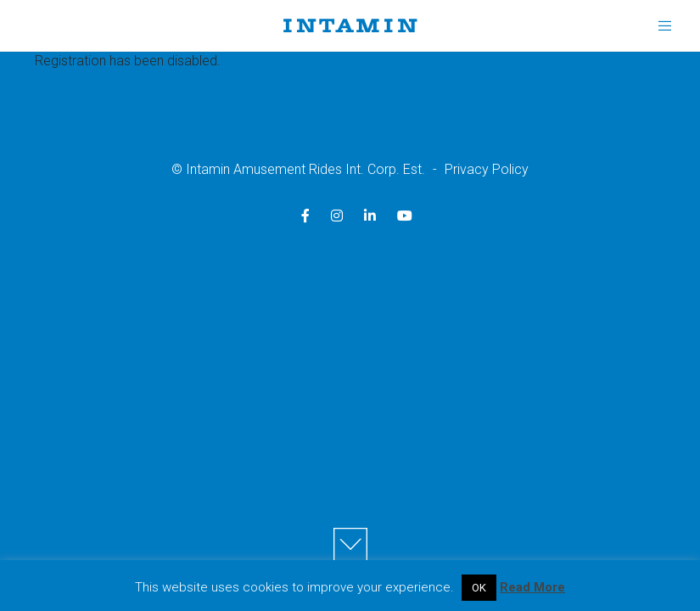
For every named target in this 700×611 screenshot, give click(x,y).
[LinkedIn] (370, 216)
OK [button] (479, 588)
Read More (532, 587)
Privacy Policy (487, 169)
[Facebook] (305, 216)
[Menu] (659, 25)
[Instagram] (337, 216)
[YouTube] (405, 216)
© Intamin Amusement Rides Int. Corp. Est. (298, 169)
